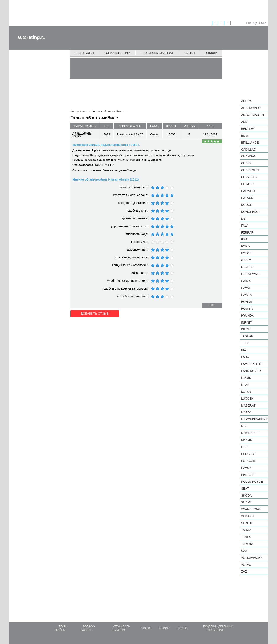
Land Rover (251, 371)
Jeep (245, 343)
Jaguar (247, 336)
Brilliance (250, 143)
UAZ (244, 551)
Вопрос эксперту (117, 53)
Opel (245, 447)
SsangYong (251, 509)
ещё (212, 305)
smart (246, 502)
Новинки (182, 628)
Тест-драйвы (85, 53)
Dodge (247, 205)
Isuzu (246, 329)
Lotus (246, 392)
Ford (245, 246)
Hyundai (248, 316)
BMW (245, 136)
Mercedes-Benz (254, 419)
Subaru (247, 516)
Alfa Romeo (251, 108)
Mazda (246, 412)
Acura (246, 101)
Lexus (246, 378)
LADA (245, 357)
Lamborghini (252, 364)
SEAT (245, 489)
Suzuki (247, 523)
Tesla (246, 537)
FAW (244, 226)
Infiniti (247, 322)
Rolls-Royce (252, 482)
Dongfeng (250, 212)
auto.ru (31, 37)
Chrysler (249, 177)
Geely (246, 260)
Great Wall (251, 274)
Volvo (246, 565)
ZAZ (244, 572)
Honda (247, 302)
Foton (246, 253)
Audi (245, 122)
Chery (246, 163)
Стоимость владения (157, 53)
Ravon (246, 468)
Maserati (249, 405)
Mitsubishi (250, 433)
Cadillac (248, 149)
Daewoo (248, 191)
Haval (246, 288)
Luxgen (247, 399)
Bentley (248, 129)
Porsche (249, 461)
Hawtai (247, 295)
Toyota (247, 544)
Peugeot (248, 454)
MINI (244, 426)
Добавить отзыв (95, 314)
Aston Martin (252, 115)
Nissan (247, 440)
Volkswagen (252, 558)
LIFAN (245, 385)
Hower (247, 309)
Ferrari (248, 232)
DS (243, 219)
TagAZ (246, 530)
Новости (211, 53)
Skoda (246, 495)
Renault (248, 475)
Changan (249, 156)
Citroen (248, 184)
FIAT (244, 239)
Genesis (248, 267)
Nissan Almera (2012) (82, 134)
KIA (244, 350)
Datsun (247, 198)
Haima (246, 281)
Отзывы (189, 53)
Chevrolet (250, 170)
